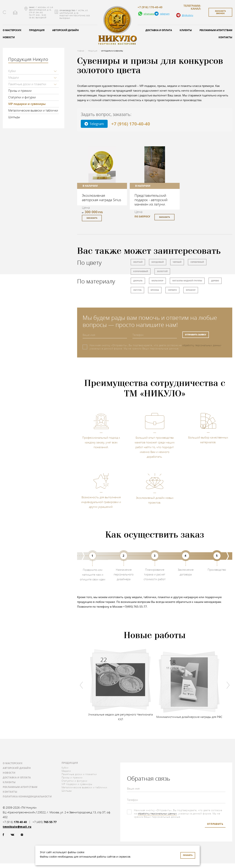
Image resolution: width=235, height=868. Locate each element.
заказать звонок (220, 12)
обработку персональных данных (203, 345)
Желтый (138, 262)
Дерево (215, 281)
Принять (188, 855)
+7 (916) (15, 822)
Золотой (162, 271)
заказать (92, 218)
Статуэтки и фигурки (22, 97)
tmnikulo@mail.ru (15, 13)
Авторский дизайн (66, 30)
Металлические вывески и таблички (33, 110)
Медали (14, 78)
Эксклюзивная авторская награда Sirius (102, 198)
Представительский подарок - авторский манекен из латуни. (151, 200)
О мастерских (13, 763)
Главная (81, 51)
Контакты (10, 792)
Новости (9, 773)
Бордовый (158, 262)
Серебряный (197, 262)
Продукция (37, 30)
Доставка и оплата (159, 30)
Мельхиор (157, 281)
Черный (177, 262)
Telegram (94, 124)
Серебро (172, 290)
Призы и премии (20, 91)
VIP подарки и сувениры (27, 104)
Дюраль (138, 281)
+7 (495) (45, 822)
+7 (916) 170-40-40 (150, 7)
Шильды (14, 117)
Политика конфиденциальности (27, 797)
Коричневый (141, 271)
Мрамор (191, 290)
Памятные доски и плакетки (27, 84)
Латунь (137, 290)
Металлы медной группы (187, 281)
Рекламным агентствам (20, 787)
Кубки (12, 71)
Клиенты (186, 30)
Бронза (155, 290)
